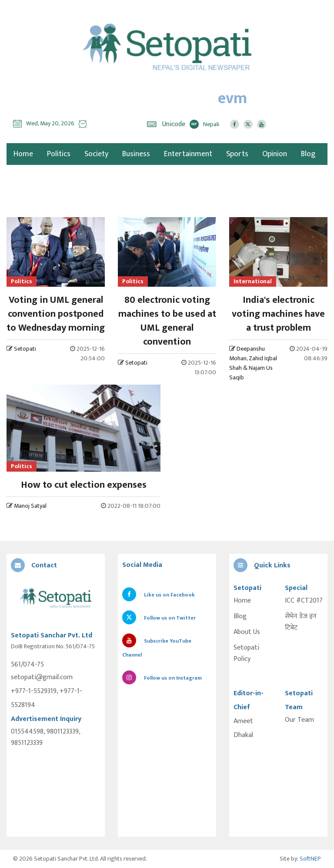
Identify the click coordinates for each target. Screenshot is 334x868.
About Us (247, 632)
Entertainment (188, 154)
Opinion (275, 154)
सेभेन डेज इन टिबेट (301, 622)
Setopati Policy (246, 654)
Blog (308, 154)
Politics (59, 154)
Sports (237, 154)
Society (96, 154)
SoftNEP (310, 859)
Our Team (299, 720)
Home (242, 601)
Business (136, 154)
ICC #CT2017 (304, 601)
